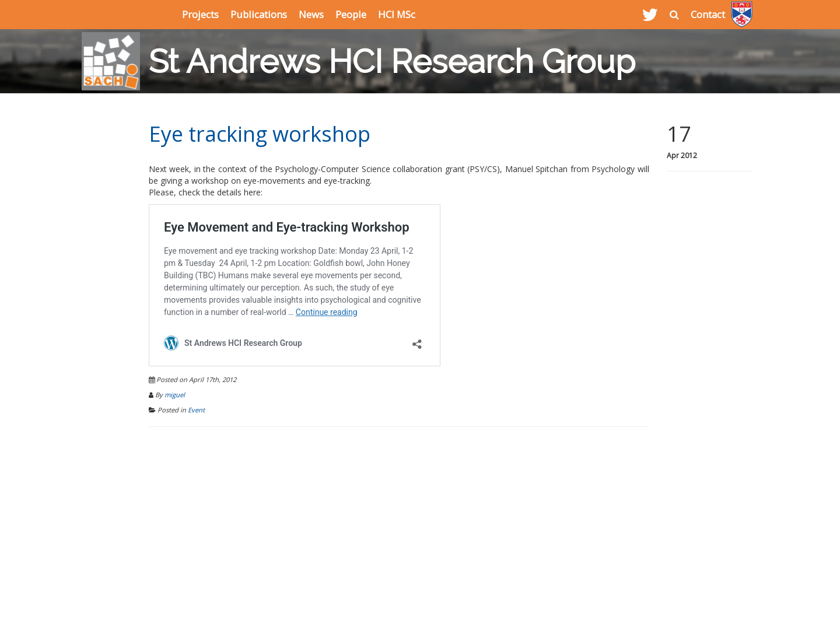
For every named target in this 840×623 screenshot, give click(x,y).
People (351, 14)
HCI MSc (397, 14)
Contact (708, 14)
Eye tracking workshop (260, 134)
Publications (259, 14)
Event (196, 410)
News (311, 14)
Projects (200, 14)
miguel (175, 395)
